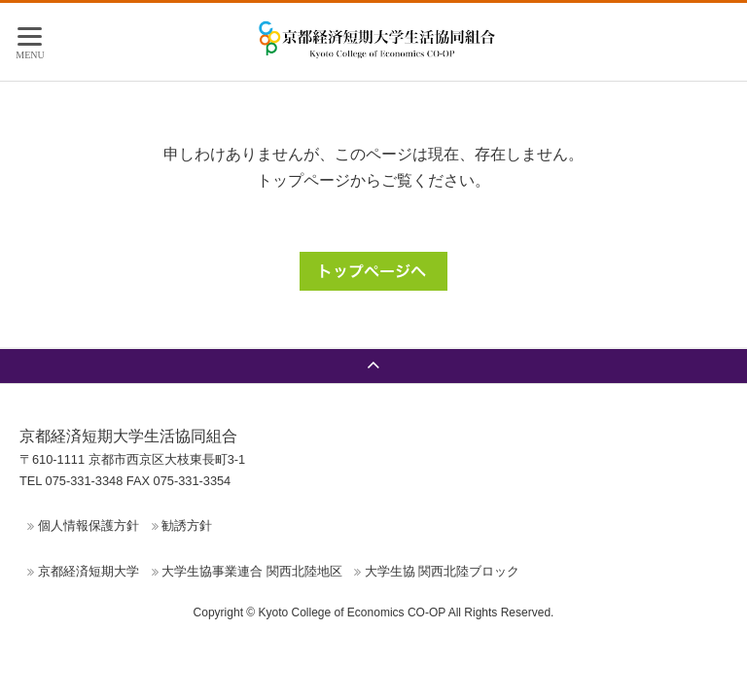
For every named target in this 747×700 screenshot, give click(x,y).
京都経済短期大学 (89, 571)
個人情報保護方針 (89, 525)
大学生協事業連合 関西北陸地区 (252, 571)
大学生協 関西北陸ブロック (443, 571)
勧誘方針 (187, 525)
